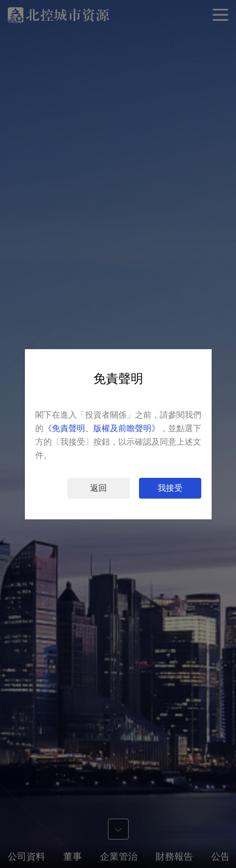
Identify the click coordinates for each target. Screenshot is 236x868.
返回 (99, 488)
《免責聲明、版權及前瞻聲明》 (102, 428)
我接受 (170, 488)
